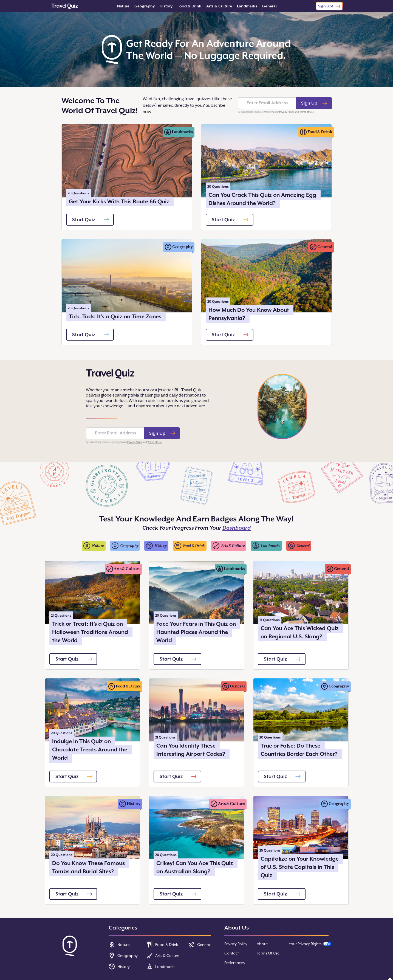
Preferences (234, 963)
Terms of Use (307, 112)
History (166, 6)
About (262, 944)
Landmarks (247, 6)
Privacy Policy (287, 112)
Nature (123, 6)
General (269, 6)
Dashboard (237, 528)
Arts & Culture (219, 6)
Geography (145, 6)
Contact (232, 953)
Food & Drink (189, 6)
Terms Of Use (268, 953)
